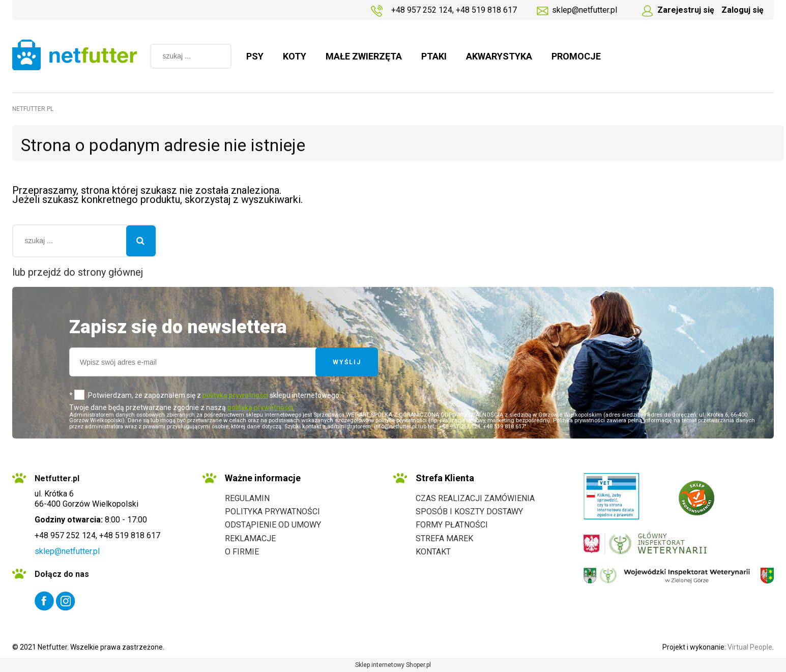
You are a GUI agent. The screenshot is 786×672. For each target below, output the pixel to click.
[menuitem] (255, 56)
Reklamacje (250, 538)
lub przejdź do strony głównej (78, 272)
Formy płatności (452, 525)
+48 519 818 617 (486, 10)
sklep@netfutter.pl (585, 10)
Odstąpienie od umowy (273, 525)
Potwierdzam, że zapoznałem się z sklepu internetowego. (214, 395)
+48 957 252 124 (422, 10)
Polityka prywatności (272, 512)
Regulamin (247, 498)
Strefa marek (444, 538)
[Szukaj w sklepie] (181, 56)
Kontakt (433, 552)
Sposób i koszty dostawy (469, 512)
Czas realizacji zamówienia (475, 498)
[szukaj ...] (219, 56)
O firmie (242, 552)
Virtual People (750, 647)
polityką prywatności (235, 395)
